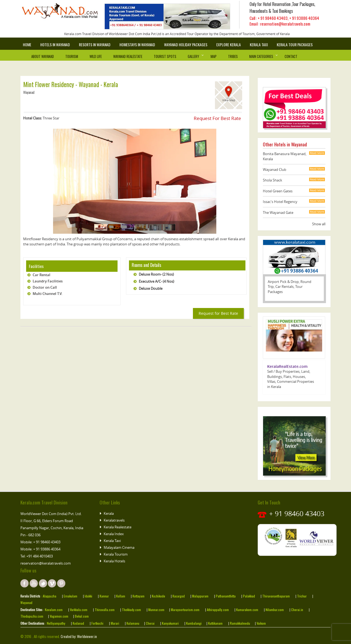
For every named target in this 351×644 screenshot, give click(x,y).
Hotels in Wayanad (55, 44)
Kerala (109, 513)
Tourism (72, 56)
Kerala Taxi (259, 44)
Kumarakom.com (247, 610)
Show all (319, 224)
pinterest (61, 583)
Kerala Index (114, 534)
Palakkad (249, 596)
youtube (34, 583)
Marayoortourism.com (186, 610)
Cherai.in (297, 610)
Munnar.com (156, 610)
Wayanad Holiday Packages (186, 44)
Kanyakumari (170, 623)
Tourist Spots (165, 56)
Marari (115, 623)
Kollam (121, 596)
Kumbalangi (193, 623)
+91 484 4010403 (40, 556)
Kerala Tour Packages (295, 44)
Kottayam (139, 596)
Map (214, 56)
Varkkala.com (79, 610)
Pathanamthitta (226, 596)
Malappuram (200, 596)
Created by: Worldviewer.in (78, 636)
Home (27, 44)
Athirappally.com (218, 610)
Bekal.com (81, 616)
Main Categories (261, 56)
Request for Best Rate (218, 313)
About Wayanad (43, 56)
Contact (291, 56)
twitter (43, 583)
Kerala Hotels (114, 561)
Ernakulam (71, 596)
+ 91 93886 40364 (304, 18)
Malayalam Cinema (119, 547)
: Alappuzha (48, 596)
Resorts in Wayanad (95, 44)
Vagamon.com (59, 616)
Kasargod (179, 596)
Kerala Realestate (118, 527)
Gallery (193, 56)
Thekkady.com (131, 610)
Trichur (302, 596)
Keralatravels (114, 520)
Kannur (104, 596)
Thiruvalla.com (105, 610)
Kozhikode (158, 596)
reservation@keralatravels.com (46, 563)
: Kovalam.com (53, 610)
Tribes (233, 56)
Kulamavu (133, 623)
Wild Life (96, 56)
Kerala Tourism (116, 554)
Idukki (89, 596)
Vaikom (261, 623)
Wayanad (26, 603)
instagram (52, 583)
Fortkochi (98, 623)
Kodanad (79, 623)
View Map (229, 100)
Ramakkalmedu (240, 623)
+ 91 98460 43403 (273, 18)
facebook (24, 583)
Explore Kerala (229, 44)
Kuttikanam (215, 623)
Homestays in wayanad (137, 44)
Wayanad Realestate (128, 56)
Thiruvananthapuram (276, 596)
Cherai (151, 623)
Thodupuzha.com (32, 616)
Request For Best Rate (217, 118)
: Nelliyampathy (55, 623)
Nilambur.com (275, 610)
